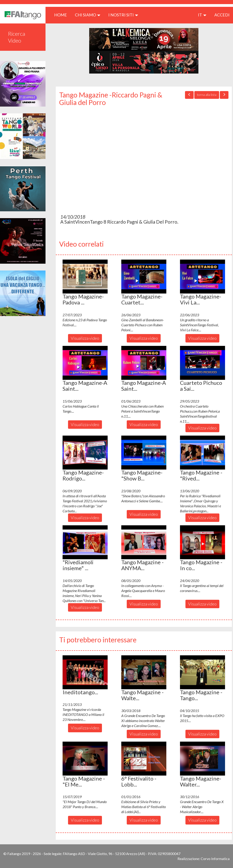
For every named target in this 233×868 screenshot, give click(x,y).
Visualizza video (85, 338)
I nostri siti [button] (123, 15)
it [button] (202, 15)
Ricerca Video (17, 37)
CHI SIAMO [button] (88, 15)
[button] (85, 276)
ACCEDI (222, 15)
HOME (62, 15)
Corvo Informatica (215, 859)
